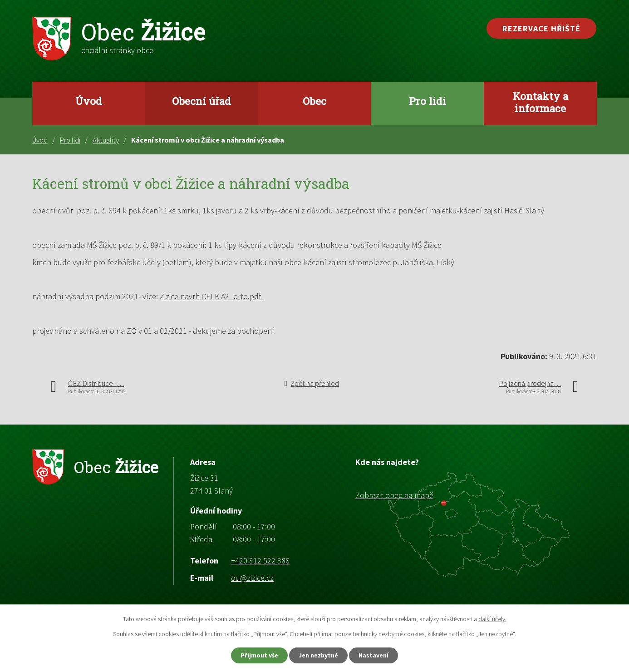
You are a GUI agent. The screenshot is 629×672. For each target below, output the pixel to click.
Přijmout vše (259, 655)
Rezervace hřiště (541, 28)
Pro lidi (428, 101)
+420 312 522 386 (260, 561)
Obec (314, 101)
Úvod (89, 101)
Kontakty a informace (541, 102)
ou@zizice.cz (252, 578)
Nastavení (374, 655)
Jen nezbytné (319, 655)
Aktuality (106, 140)
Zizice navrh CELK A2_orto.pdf (211, 296)
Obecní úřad (201, 101)
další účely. (492, 619)
